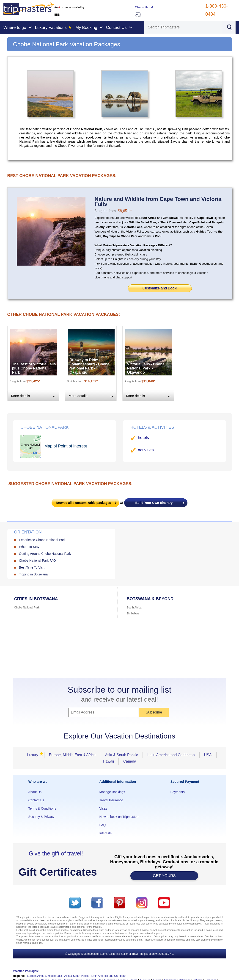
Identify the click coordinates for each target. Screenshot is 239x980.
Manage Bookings (112, 792)
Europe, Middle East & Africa (72, 755)
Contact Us (36, 800)
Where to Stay (29, 547)
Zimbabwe (133, 614)
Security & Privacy (41, 817)
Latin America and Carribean (109, 976)
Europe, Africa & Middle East (45, 976)
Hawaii (108, 761)
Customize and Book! (160, 288)
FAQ (102, 825)
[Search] (183, 27)
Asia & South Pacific (121, 755)
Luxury (34, 755)
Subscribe (154, 712)
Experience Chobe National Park (42, 540)
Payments (177, 792)
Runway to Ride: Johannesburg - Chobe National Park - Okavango (90, 366)
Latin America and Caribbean (171, 755)
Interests (105, 833)
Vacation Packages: (26, 971)
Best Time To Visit (32, 567)
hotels (143, 438)
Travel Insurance (111, 800)
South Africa (134, 608)
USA (208, 755)
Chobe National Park (27, 608)
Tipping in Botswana (33, 574)
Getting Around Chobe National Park (45, 554)
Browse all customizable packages (83, 503)
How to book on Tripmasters (119, 817)
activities (146, 450)
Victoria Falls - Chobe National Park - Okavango (146, 368)
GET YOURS (164, 876)
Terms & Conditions (42, 808)
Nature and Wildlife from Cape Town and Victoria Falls (158, 201)
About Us (35, 792)
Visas (103, 808)
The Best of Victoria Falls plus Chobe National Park (34, 368)
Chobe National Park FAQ (37, 561)
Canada (130, 761)
